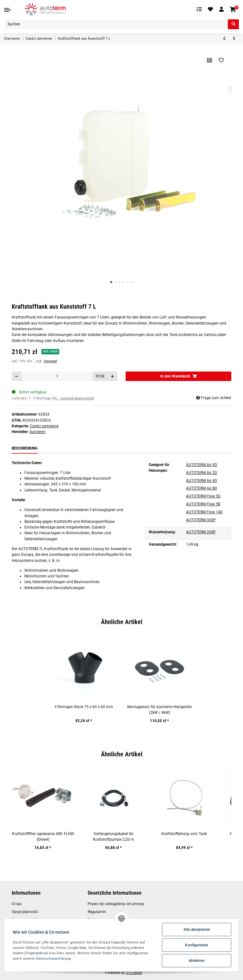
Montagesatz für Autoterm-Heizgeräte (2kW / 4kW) (159, 710)
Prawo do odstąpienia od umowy (116, 904)
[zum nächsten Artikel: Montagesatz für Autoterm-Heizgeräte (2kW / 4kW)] (234, 39)
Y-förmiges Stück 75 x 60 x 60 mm (84, 707)
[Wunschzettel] (211, 10)
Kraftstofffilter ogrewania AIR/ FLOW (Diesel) (43, 837)
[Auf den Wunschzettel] (221, 60)
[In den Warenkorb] (178, 376)
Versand (50, 361)
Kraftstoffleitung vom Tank (184, 834)
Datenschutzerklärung (53, 958)
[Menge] (57, 376)
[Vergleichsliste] (199, 10)
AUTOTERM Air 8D (202, 488)
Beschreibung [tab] (25, 448)
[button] (221, 10)
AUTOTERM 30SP (201, 520)
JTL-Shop (134, 973)
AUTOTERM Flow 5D (203, 496)
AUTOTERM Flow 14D (204, 512)
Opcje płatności (25, 912)
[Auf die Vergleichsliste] (210, 60)
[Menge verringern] (17, 376)
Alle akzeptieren (197, 930)
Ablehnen (197, 961)
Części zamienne (44, 426)
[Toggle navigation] (8, 10)
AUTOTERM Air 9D (202, 465)
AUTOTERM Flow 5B (203, 504)
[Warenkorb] (233, 10)
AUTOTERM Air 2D (202, 473)
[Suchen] (116, 24)
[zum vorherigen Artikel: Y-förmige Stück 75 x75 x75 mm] (224, 39)
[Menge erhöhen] (112, 376)
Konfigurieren (197, 945)
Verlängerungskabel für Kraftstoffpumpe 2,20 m (114, 837)
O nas (17, 904)
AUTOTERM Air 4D (202, 481)
